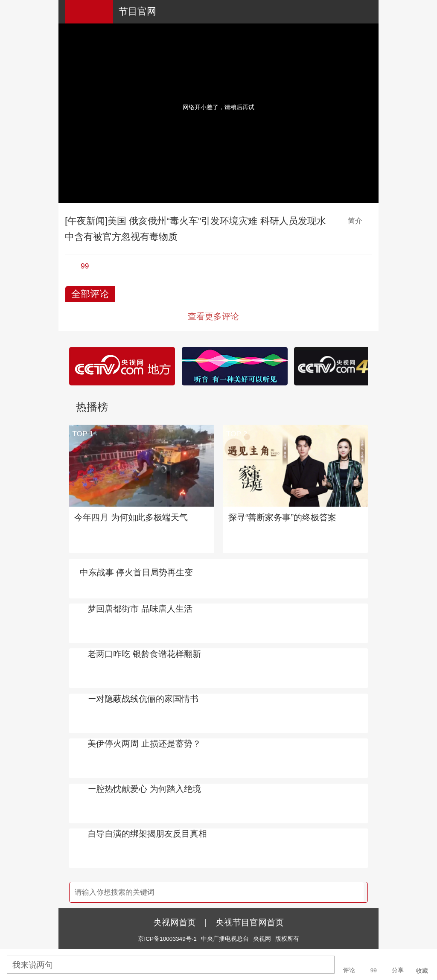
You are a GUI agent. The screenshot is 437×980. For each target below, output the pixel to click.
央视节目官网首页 (250, 922)
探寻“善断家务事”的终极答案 (282, 517)
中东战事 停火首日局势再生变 (137, 572)
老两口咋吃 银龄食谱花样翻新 (144, 654)
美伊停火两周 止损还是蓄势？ (144, 744)
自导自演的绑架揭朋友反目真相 (147, 834)
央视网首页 (175, 922)
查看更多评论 (213, 316)
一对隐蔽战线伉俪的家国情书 (143, 699)
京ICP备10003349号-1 (167, 939)
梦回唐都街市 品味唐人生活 (140, 609)
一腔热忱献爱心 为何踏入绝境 (144, 789)
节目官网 (137, 11)
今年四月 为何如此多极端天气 (131, 517)
